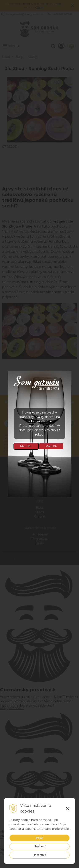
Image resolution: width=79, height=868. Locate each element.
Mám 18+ (26, 446)
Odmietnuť (40, 855)
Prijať (39, 838)
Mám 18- (51, 446)
